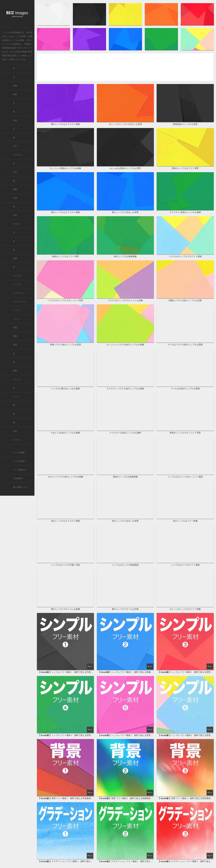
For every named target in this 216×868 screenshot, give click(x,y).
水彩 (15, 215)
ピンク (16, 397)
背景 (15, 328)
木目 (15, 172)
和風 (15, 86)
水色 (15, 431)
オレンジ (17, 379)
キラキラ (17, 224)
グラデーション (20, 302)
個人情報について (21, 487)
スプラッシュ (19, 293)
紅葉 (15, 120)
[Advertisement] (125, 67)
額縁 (15, 258)
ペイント (17, 319)
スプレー (17, 310)
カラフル (17, 276)
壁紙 (15, 336)
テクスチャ (18, 155)
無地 (15, 345)
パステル (17, 440)
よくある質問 (19, 461)
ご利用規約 (18, 478)
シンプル (17, 284)
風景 (15, 94)
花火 (15, 146)
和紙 (15, 189)
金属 (15, 198)
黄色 (15, 371)
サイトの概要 (19, 453)
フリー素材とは (20, 470)
